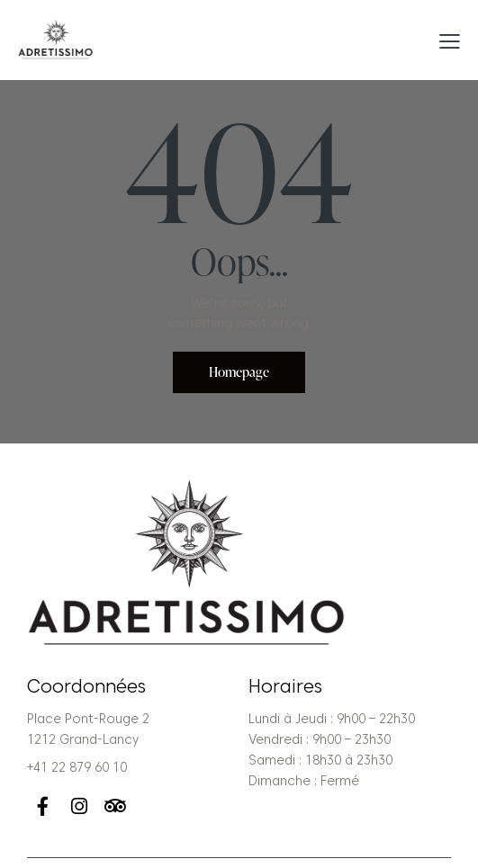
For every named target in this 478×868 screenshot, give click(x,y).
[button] (450, 40)
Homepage (239, 372)
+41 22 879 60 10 (77, 767)
